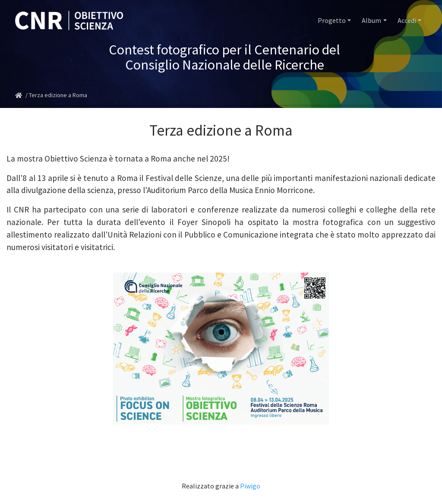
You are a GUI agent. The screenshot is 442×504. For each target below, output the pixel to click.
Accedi (407, 20)
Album (371, 20)
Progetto (332, 20)
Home (20, 95)
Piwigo (250, 486)
